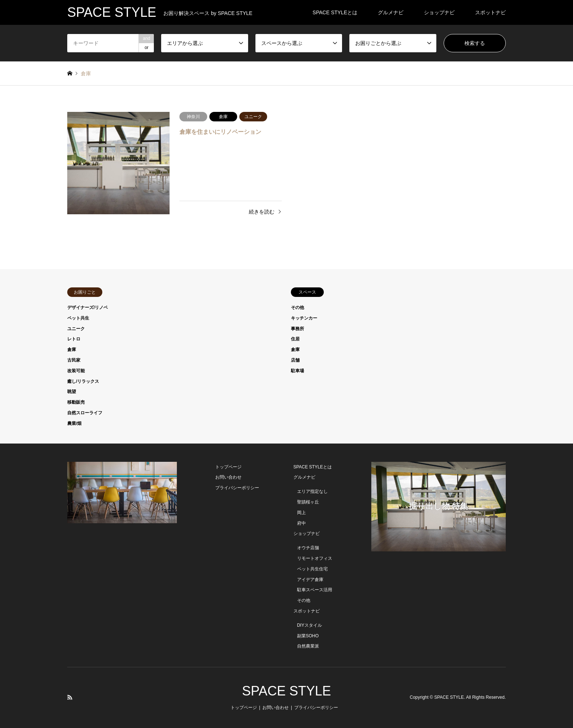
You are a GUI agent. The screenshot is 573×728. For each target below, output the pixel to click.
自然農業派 (308, 646)
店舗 (295, 360)
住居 (295, 339)
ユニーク (76, 329)
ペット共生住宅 (312, 569)
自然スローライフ (85, 413)
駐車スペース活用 (315, 590)
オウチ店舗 (308, 548)
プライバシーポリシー (237, 488)
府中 (301, 523)
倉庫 (72, 350)
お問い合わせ (228, 477)
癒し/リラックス (83, 381)
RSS (70, 697)
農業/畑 (74, 423)
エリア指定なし (312, 491)
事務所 (297, 329)
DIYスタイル (310, 625)
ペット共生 (78, 318)
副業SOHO (308, 636)
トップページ (228, 467)
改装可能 (76, 371)
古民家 (74, 360)
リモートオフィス (315, 558)
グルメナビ (391, 12)
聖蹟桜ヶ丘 (308, 502)
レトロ (74, 339)
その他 (297, 308)
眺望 (72, 392)
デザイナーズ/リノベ (88, 308)
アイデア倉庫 (310, 580)
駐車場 (297, 371)
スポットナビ (490, 12)
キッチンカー (304, 318)
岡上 (301, 513)
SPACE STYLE (286, 691)
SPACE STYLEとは (335, 12)
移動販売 (76, 402)
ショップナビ (439, 12)
